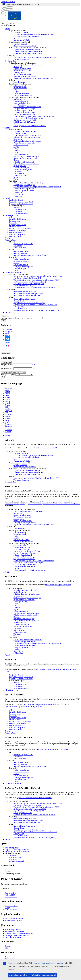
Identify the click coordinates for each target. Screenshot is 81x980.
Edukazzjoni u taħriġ (21, 145)
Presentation (22, 105)
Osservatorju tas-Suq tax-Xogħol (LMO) (27, 295)
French (7, 405)
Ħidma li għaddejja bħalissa (23, 74)
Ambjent (16, 152)
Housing (16, 160)
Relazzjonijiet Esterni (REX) (23, 286)
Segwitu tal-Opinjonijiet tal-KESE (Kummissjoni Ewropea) (34, 78)
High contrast (6, 353)
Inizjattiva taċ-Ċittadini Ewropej (24, 112)
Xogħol (16, 147)
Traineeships (9, 959)
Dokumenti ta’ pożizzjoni (22, 71)
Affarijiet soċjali (19, 173)
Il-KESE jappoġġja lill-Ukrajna (24, 122)
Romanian (9, 426)
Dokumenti (13, 80)
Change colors (6, 362)
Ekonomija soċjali (20, 269)
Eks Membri (18, 246)
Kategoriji (13, 257)
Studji (16, 90)
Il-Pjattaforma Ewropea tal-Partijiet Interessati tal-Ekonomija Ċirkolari (37, 187)
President (8, 238)
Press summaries (15, 221)
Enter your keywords (8, 318)
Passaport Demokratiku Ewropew (25, 109)
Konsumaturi (18, 139)
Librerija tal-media (16, 236)
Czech (7, 390)
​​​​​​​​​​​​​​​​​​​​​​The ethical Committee (21, 59)
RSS (7, 948)
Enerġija (16, 149)
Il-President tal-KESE (21, 33)
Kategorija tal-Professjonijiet (23, 267)
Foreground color (7, 365)
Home (7, 870)
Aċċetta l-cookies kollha (18, 975)
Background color (7, 368)
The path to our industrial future (24, 114)
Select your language (8, 374)
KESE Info (13, 223)
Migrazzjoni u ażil (20, 166)
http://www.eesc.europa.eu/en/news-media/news (40, 705)
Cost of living (18, 194)
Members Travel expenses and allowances (19, 933)
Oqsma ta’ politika (16, 130)
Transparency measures (13, 930)
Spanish (8, 399)
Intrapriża (17, 151)
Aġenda (8, 198)
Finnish (8, 403)
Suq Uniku (17, 171)
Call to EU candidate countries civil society (28, 183)
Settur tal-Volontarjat (21, 265)
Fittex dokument (19, 82)
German (8, 394)
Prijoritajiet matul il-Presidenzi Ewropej (27, 50)
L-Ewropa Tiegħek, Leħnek (23, 111)
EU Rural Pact (18, 196)
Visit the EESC (10, 895)
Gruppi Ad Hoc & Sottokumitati (24, 299)
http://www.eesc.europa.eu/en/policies (58, 585)
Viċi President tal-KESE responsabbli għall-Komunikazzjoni (34, 34)
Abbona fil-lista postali (17, 234)
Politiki (8, 128)
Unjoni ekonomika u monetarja (24, 143)
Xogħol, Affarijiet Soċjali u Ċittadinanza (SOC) (30, 282)
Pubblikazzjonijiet (20, 86)
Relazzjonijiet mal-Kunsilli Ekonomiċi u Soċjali (30, 126)
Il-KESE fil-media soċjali (18, 230)
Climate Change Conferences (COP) (30, 135)
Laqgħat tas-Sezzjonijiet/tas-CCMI (21, 202)
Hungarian (9, 411)
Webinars (17, 208)
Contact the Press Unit (17, 232)
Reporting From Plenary (18, 225)
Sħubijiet (17, 124)
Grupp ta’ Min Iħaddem (21, 251)
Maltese (8, 418)
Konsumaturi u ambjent (21, 261)
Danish (7, 392)
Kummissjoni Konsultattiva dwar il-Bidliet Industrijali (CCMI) (35, 288)
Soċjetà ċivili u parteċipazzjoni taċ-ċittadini (24, 97)
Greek (7, 396)
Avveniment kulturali (21, 213)
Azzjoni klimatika (20, 133)
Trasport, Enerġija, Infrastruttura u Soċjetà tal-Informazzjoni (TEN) (36, 280)
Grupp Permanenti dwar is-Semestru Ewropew (29, 303)
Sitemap (8, 946)
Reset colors (16, 372)
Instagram (8, 332)
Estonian (8, 401)
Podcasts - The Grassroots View (20, 229)
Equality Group (19, 307)
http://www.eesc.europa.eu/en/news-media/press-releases (24, 707)
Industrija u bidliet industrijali (24, 162)
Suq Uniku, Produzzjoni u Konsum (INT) (28, 278)
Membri (12, 242)
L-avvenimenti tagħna (17, 206)
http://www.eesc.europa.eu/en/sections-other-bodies (34, 798)
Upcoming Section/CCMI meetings (21, 204)
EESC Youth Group (20, 308)
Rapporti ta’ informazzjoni (22, 69)
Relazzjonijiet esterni (21, 154)
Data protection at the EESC (15, 919)
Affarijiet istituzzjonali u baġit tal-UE (26, 164)
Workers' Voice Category (22, 259)
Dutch (7, 420)
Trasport (16, 179)
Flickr (8, 347)
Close (24, 372)
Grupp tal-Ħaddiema (20, 253)
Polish (7, 422)
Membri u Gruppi (11, 240)
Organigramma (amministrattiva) (25, 46)
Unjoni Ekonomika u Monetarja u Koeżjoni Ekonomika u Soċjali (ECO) (38, 276)
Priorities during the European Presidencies (28, 52)
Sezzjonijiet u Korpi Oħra (14, 272)
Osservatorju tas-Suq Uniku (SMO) (25, 291)
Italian (7, 413)
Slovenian (8, 430)
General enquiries (11, 897)
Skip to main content (8, 2)
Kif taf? (36, 4)
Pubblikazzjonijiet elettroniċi (23, 95)
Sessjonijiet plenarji (16, 200)
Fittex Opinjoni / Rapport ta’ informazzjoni (28, 65)
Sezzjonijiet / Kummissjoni (18, 274)
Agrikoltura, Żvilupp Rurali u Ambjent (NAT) (29, 284)
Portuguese (9, 424)
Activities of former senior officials (17, 935)
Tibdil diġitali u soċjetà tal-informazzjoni (27, 141)
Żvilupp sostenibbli (20, 175)
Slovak (7, 428)
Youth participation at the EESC (24, 190)
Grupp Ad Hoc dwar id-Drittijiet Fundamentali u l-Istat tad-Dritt (35, 305)
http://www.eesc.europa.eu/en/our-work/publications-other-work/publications (54, 504)
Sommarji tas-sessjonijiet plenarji (25, 76)
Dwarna (8, 29)
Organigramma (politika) (22, 40)
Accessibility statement (13, 937)
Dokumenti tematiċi (20, 88)
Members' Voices (15, 227)
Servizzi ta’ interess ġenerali (23, 170)
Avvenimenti (18, 211)
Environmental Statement (14, 921)
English (8, 397)
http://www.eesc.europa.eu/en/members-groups (54, 749)
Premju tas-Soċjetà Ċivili (22, 103)
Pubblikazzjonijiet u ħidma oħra (20, 84)
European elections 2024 (22, 101)
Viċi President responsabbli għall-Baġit (27, 36)
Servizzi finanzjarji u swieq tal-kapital (26, 156)
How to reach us (11, 893)
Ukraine (8, 312)
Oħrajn (12, 297)
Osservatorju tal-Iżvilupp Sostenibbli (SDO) (28, 293)
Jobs (7, 957)
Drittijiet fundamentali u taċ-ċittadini (26, 158)
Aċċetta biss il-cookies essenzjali (43, 975)
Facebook (8, 333)
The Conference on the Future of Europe (27, 107)
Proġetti (16, 92)
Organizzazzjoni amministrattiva (20, 42)
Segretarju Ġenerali (20, 44)
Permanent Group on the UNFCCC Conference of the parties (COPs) (37, 310)
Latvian (8, 416)
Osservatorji (13, 289)
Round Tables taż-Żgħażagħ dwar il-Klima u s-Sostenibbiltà (34, 116)
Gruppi (12, 249)
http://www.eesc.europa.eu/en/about (47, 448)
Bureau (16, 38)
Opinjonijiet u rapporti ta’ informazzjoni (23, 63)
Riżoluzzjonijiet (19, 72)
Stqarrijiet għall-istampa (17, 219)
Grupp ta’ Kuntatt (19, 301)
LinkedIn (8, 330)
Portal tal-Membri (20, 248)
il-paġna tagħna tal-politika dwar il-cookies (47, 963)
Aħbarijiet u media (11, 215)
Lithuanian (9, 415)
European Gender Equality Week (25, 189)
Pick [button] (34, 365)
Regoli (12, 55)
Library (8, 908)
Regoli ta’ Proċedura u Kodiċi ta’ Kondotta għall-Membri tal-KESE (36, 57)
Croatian (8, 409)
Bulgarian (8, 388)
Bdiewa (16, 263)
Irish (7, 407)
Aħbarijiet (13, 217)
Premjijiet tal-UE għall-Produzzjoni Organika (29, 118)
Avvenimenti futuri (20, 210)
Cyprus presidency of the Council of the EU (28, 53)
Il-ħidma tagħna (10, 61)
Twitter (7, 335)
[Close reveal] (2, 379)
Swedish (8, 432)
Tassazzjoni (17, 177)
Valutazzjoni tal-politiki (22, 93)
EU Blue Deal (18, 192)
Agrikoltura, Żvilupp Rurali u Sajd (25, 131)
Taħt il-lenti (13, 181)
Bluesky (8, 340)
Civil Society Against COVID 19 (25, 120)
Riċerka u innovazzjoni (21, 168)
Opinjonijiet (18, 67)
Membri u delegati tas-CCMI (23, 244)
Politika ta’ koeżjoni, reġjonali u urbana (27, 137)
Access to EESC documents (14, 931)
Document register (11, 906)
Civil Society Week (20, 99)
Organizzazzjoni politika (18, 31)
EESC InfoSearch (11, 910)
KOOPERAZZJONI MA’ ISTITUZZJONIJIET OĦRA (28, 48)
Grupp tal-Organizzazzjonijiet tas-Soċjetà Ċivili (30, 255)
